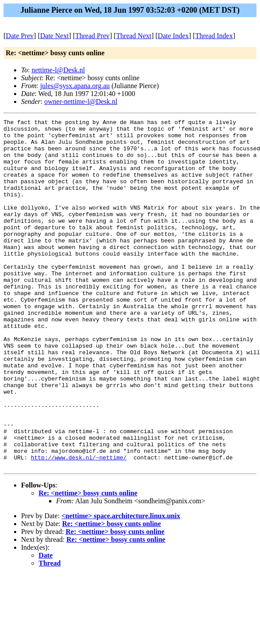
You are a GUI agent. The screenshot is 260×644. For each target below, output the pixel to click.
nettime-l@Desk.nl (58, 70)
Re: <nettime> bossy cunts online (88, 563)
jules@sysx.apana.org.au (75, 86)
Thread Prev (92, 36)
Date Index (173, 36)
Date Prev (20, 36)
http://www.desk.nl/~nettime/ (78, 526)
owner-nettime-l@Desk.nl (81, 101)
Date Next (55, 36)
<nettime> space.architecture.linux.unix (121, 585)
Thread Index (214, 36)
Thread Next (134, 36)
